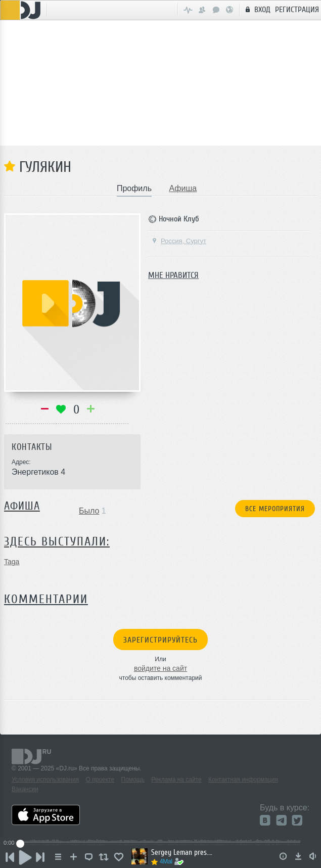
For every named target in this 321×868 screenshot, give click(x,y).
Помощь (133, 780)
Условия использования (45, 780)
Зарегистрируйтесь (160, 640)
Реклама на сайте (176, 780)
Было (89, 511)
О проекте (100, 780)
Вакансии (25, 789)
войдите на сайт (160, 668)
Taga (12, 562)
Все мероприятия (275, 509)
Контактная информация (243, 780)
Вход (257, 9)
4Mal (166, 861)
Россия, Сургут (179, 241)
